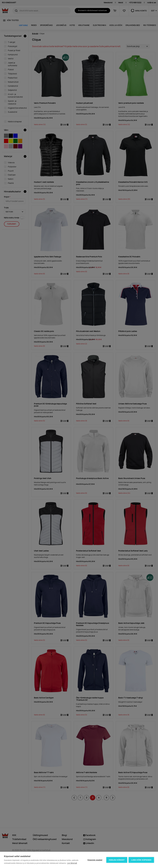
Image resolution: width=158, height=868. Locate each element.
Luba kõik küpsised (141, 860)
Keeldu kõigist (117, 860)
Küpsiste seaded (95, 860)
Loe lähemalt (72, 863)
